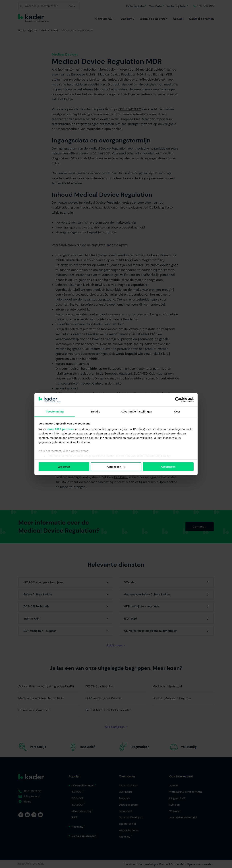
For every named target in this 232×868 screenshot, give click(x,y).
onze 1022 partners (61, 429)
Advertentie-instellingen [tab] (136, 411)
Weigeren (64, 467)
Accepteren (168, 467)
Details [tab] (96, 411)
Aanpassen (116, 467)
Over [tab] (177, 411)
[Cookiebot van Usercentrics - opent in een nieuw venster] (178, 400)
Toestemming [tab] (55, 411)
